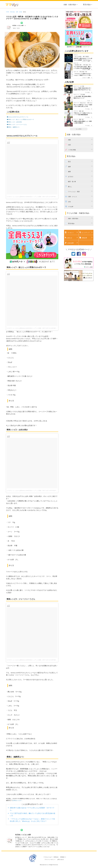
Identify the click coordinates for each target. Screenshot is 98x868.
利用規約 (62, 857)
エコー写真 (82, 86)
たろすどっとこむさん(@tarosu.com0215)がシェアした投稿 (24, 196)
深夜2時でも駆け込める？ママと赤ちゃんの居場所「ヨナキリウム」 (83, 59)
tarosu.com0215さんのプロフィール (18, 117)
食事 (17, 12)
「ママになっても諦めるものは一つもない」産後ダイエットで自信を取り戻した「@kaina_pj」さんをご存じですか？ (83, 74)
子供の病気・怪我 (78, 65)
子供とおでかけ (83, 103)
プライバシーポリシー (50, 859)
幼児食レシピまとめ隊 (18, 26)
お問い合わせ (60, 859)
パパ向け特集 (82, 94)
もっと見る (79, 129)
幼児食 (21, 12)
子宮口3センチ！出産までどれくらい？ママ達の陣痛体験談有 (83, 114)
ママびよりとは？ (48, 857)
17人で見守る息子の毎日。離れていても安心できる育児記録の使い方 (83, 68)
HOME (8, 12)
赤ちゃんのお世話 (78, 56)
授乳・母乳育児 (86, 56)
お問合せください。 (18, 800)
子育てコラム (90, 103)
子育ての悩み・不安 (87, 65)
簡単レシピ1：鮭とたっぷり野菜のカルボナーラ (22, 119)
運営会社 (56, 857)
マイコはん (87, 92)
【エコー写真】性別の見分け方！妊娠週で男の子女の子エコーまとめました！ (83, 89)
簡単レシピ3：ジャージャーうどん (18, 124)
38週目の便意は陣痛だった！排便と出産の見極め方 (83, 122)
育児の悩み (86, 4)
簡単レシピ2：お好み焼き (15, 122)
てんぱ (88, 101)
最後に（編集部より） (14, 127)
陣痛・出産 (81, 111)
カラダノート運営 (86, 61)
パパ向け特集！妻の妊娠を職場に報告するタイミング (83, 97)
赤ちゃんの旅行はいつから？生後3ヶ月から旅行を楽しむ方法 (83, 106)
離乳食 (25, 12)
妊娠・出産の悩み (69, 4)
